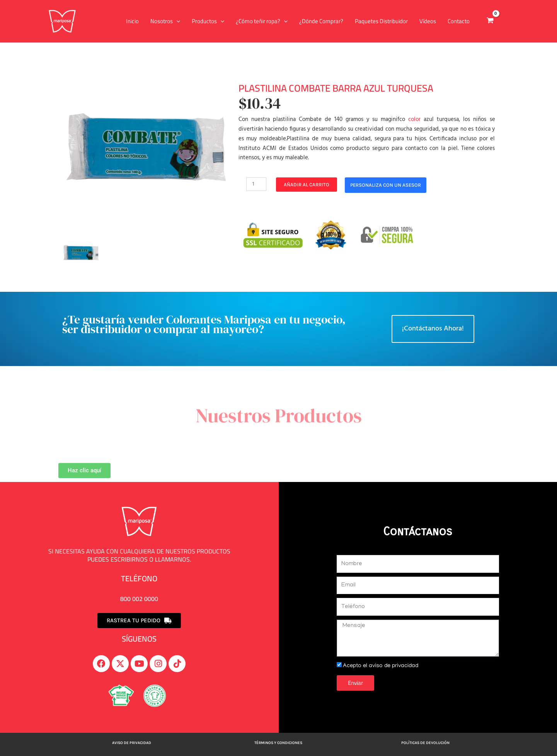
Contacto (459, 21)
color (414, 119)
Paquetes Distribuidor (381, 21)
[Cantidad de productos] (257, 184)
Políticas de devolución (425, 743)
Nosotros (165, 21)
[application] (176, 21)
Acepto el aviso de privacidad (383, 666)
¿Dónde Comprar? (321, 21)
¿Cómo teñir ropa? (262, 21)
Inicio (132, 21)
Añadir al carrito (307, 185)
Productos (208, 21)
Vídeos (428, 21)
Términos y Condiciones (278, 743)
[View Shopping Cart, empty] (490, 21)
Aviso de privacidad (132, 743)
